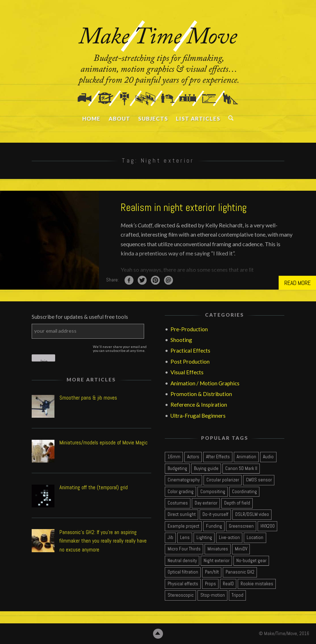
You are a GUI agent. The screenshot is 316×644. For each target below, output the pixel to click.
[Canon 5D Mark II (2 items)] (241, 469)
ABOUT (119, 118)
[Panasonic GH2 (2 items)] (240, 573)
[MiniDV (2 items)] (241, 550)
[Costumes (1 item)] (178, 503)
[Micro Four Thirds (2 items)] (184, 550)
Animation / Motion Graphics (205, 383)
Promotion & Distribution (201, 394)
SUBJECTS (153, 118)
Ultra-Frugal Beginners (198, 416)
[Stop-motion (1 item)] (212, 595)
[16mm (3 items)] (174, 457)
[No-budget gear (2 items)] (251, 561)
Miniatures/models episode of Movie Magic (104, 443)
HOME (91, 118)
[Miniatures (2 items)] (218, 550)
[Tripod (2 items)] (237, 595)
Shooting (181, 340)
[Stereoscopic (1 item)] (180, 595)
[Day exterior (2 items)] (206, 503)
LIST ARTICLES (198, 118)
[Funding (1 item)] (214, 526)
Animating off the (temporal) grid (94, 488)
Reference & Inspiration (199, 405)
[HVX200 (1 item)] (267, 526)
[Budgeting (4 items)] (177, 469)
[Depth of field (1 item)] (237, 503)
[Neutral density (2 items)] (182, 561)
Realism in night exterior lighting (184, 207)
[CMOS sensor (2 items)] (259, 481)
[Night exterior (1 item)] (216, 561)
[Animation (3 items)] (246, 457)
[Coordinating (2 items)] (244, 492)
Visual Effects (187, 373)
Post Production (190, 361)
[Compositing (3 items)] (213, 492)
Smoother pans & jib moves (88, 398)
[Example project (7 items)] (183, 526)
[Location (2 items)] (255, 538)
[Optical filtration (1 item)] (183, 573)
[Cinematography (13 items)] (183, 481)
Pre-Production (189, 329)
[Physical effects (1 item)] (183, 584)
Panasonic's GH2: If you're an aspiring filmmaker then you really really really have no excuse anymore (103, 541)
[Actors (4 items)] (193, 457)
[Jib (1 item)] (170, 538)
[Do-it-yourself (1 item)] (215, 515)
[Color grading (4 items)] (180, 492)
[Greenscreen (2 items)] (241, 526)
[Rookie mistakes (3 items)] (257, 584)
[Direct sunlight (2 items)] (181, 515)
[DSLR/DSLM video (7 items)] (252, 515)
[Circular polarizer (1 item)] (223, 481)
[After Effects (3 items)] (218, 457)
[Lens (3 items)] (185, 538)
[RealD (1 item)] (228, 584)
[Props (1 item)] (210, 584)
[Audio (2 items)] (268, 457)
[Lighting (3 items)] (204, 538)
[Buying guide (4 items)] (206, 469)
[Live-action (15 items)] (229, 538)
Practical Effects (190, 351)
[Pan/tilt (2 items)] (212, 573)
